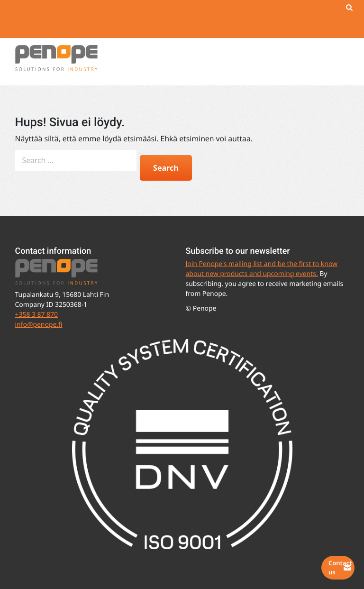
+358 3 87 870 (36, 315)
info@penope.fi (39, 325)
